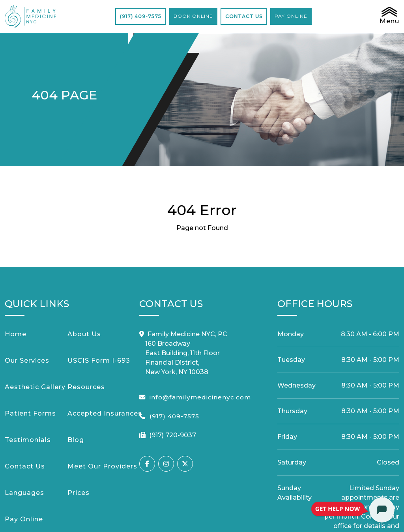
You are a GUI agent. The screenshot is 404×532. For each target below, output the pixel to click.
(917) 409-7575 (141, 16)
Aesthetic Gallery (35, 387)
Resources (86, 387)
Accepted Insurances (105, 413)
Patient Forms (30, 413)
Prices (79, 493)
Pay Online (24, 519)
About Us (84, 334)
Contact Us (25, 466)
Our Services (27, 361)
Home (16, 334)
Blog (76, 440)
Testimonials (28, 440)
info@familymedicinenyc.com (200, 397)
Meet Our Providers (102, 466)
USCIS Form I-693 (99, 361)
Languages (24, 493)
